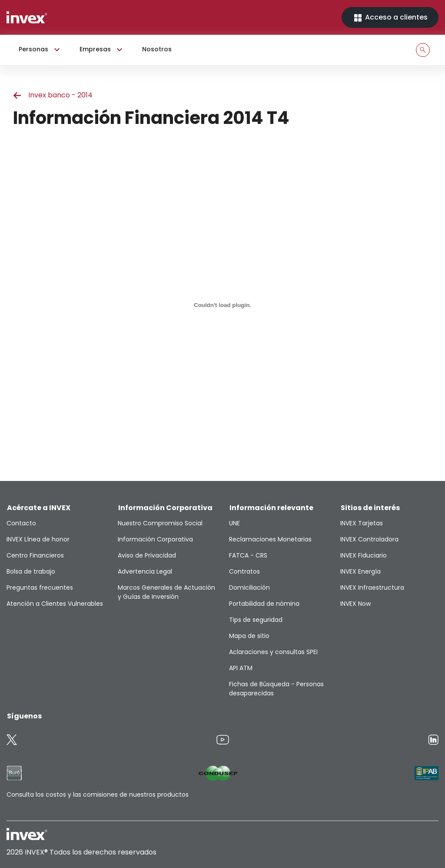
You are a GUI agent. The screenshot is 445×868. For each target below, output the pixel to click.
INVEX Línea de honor (38, 539)
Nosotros (157, 49)
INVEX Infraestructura (372, 588)
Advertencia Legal (145, 571)
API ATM (241, 668)
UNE (234, 523)
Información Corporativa (155, 539)
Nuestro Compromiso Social (160, 523)
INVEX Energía (360, 571)
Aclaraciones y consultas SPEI (273, 652)
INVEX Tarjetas (362, 523)
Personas (40, 50)
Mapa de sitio (249, 636)
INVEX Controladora (369, 539)
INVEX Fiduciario (364, 555)
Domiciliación (249, 588)
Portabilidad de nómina (264, 604)
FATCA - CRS (248, 555)
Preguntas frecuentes (40, 588)
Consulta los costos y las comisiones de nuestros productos (98, 795)
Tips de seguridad (256, 620)
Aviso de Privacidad (147, 555)
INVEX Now (355, 604)
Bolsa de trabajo (31, 571)
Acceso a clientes (390, 18)
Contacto (21, 523)
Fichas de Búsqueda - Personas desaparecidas (276, 689)
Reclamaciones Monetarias (270, 539)
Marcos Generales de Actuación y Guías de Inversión (166, 592)
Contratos (244, 571)
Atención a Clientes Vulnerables (55, 604)
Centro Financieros (35, 555)
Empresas (102, 50)
